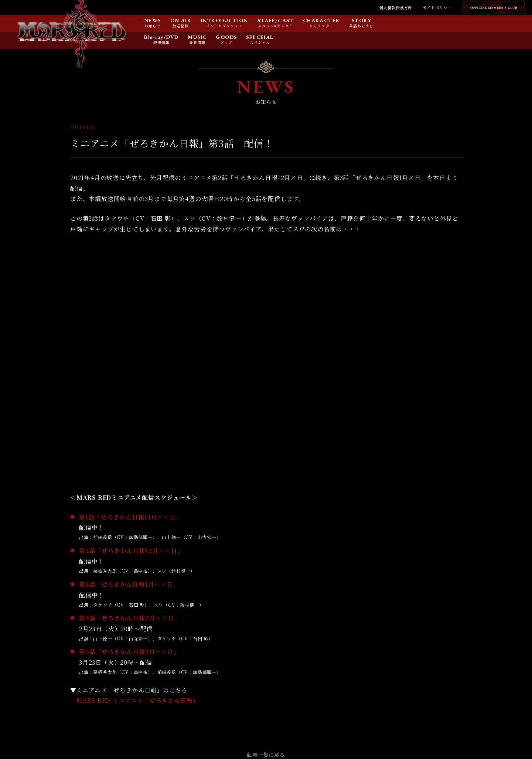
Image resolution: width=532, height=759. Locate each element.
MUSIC (197, 37)
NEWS (153, 21)
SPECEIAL (260, 37)
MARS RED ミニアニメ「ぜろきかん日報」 (138, 700)
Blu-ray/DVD (161, 37)
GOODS (226, 37)
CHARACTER (322, 21)
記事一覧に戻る (266, 755)
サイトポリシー (437, 7)
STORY (362, 21)
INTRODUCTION (224, 21)
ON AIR (181, 21)
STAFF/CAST (276, 21)
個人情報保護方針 (395, 7)
